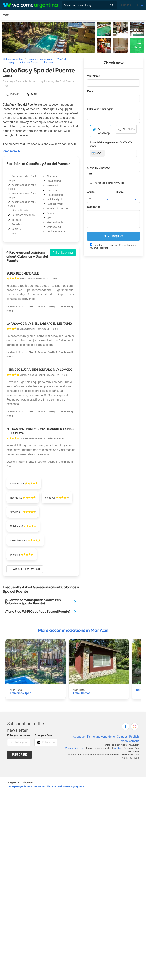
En (137, 5)
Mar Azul (9, 15)
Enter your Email (44, 736)
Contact (122, 737)
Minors (120, 193)
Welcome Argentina (74, 749)
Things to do (71, 15)
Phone (131, 130)
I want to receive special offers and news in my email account (113, 247)
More (87, 15)
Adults (91, 193)
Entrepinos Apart (21, 694)
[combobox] (97, 154)
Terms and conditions (101, 737)
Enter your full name (18, 736)
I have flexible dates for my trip (107, 183)
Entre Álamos (82, 694)
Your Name (93, 77)
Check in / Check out (99, 168)
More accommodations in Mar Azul (73, 631)
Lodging (26, 15)
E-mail (91, 92)
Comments (93, 208)
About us (79, 737)
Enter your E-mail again (100, 110)
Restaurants (51, 15)
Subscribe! (19, 755)
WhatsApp (104, 134)
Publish (126, 5)
